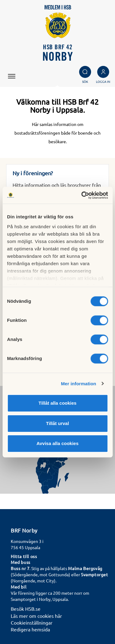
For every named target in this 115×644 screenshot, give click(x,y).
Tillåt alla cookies (58, 403)
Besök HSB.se (26, 609)
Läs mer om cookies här (36, 616)
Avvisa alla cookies (57, 443)
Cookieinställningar (32, 622)
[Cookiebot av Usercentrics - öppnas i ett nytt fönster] (82, 195)
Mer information (79, 384)
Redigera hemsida (30, 629)
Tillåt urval (57, 423)
